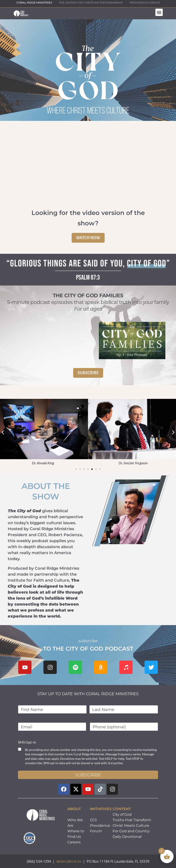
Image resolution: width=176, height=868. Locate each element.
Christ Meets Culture (131, 826)
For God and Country (131, 831)
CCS (93, 820)
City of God (122, 814)
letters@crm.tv (69, 861)
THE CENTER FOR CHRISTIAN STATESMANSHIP (91, 3)
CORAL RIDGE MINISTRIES (34, 3)
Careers (74, 842)
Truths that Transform (132, 820)
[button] (159, 12)
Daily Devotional (127, 837)
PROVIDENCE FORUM (145, 3)
